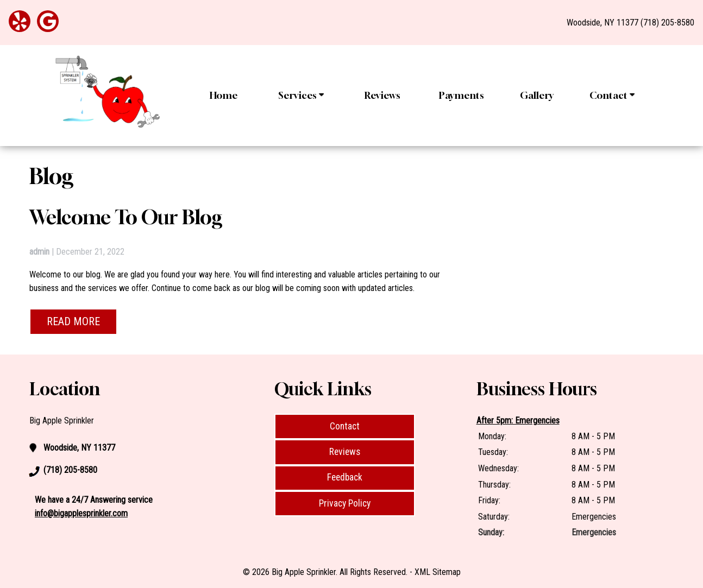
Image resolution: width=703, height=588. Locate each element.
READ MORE (73, 321)
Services (301, 95)
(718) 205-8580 (667, 23)
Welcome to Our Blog (126, 217)
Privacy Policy (345, 503)
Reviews (382, 95)
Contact (612, 95)
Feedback (345, 477)
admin (39, 252)
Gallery (537, 95)
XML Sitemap (438, 572)
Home (224, 95)
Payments (462, 95)
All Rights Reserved (373, 572)
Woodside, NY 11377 (602, 23)
